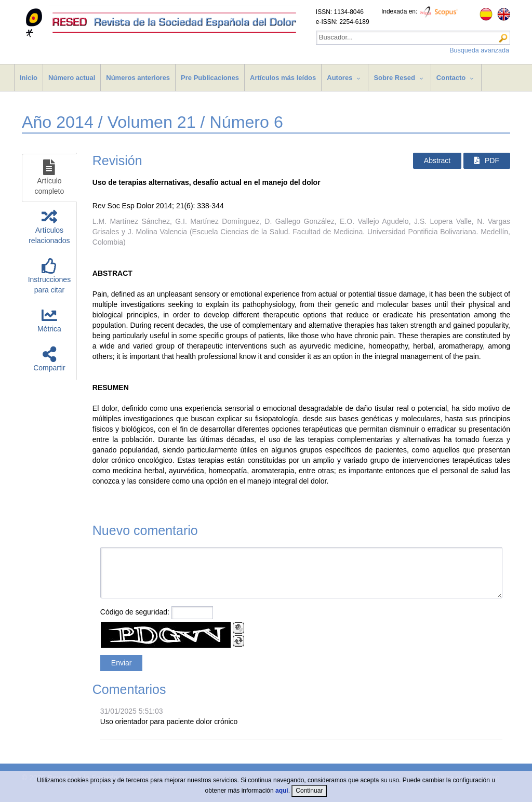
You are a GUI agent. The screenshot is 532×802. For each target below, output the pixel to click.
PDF (487, 161)
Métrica (49, 320)
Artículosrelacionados (49, 227)
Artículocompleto (49, 177)
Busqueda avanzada (479, 50)
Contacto (451, 78)
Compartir (49, 359)
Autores (340, 78)
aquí (282, 791)
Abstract (437, 161)
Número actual (72, 78)
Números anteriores (138, 78)
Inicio (29, 78)
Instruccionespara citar (49, 276)
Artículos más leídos (283, 78)
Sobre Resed (394, 78)
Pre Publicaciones (210, 78)
